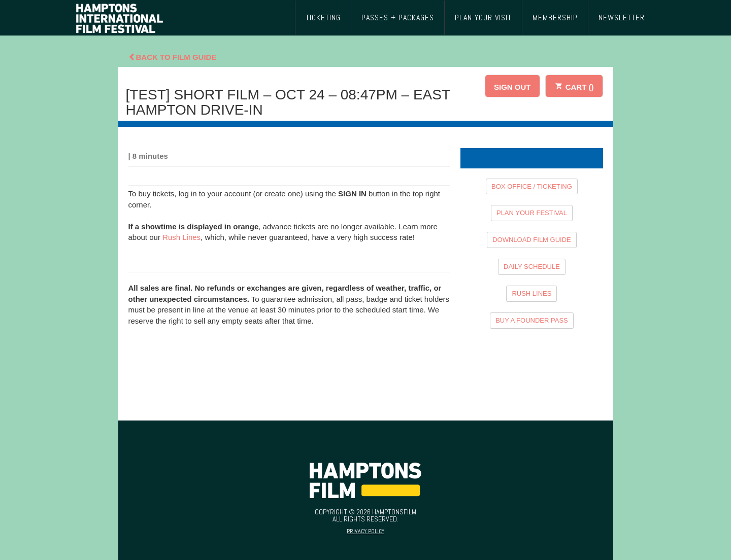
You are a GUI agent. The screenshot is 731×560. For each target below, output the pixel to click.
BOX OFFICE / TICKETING (532, 186)
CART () (574, 85)
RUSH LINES (531, 293)
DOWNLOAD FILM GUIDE (532, 240)
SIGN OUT (512, 87)
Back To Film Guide (173, 57)
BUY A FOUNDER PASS (532, 320)
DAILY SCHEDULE (532, 267)
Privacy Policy (365, 531)
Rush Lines (181, 237)
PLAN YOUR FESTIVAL (532, 213)
